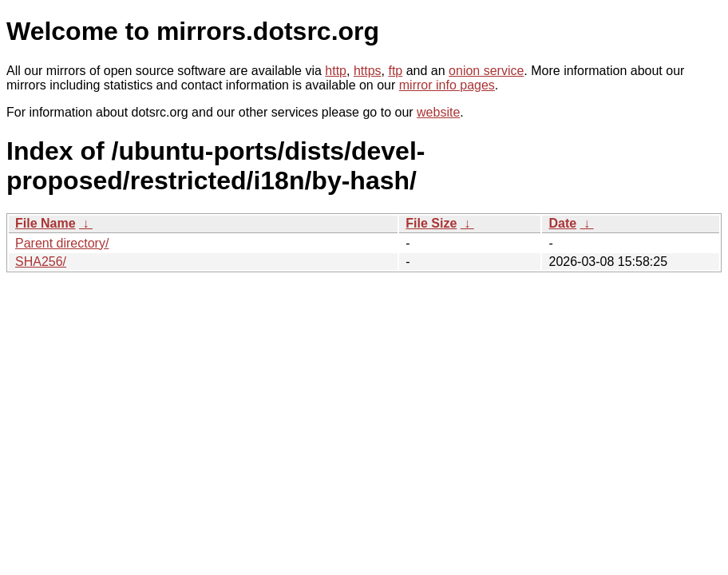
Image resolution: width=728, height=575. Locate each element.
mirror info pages (447, 85)
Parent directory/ (62, 243)
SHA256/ (41, 262)
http (336, 71)
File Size (431, 223)
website (438, 112)
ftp (395, 71)
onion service (486, 71)
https (368, 71)
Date (562, 223)
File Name (45, 223)
